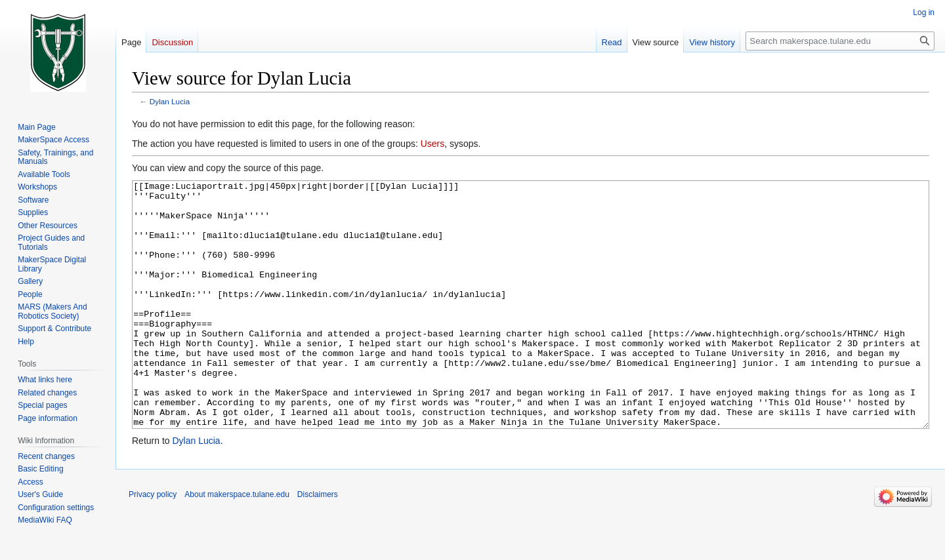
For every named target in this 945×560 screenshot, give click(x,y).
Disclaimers (318, 544)
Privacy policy (153, 544)
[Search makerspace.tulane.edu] (840, 41)
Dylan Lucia (170, 101)
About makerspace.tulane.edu (237, 544)
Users (433, 144)
